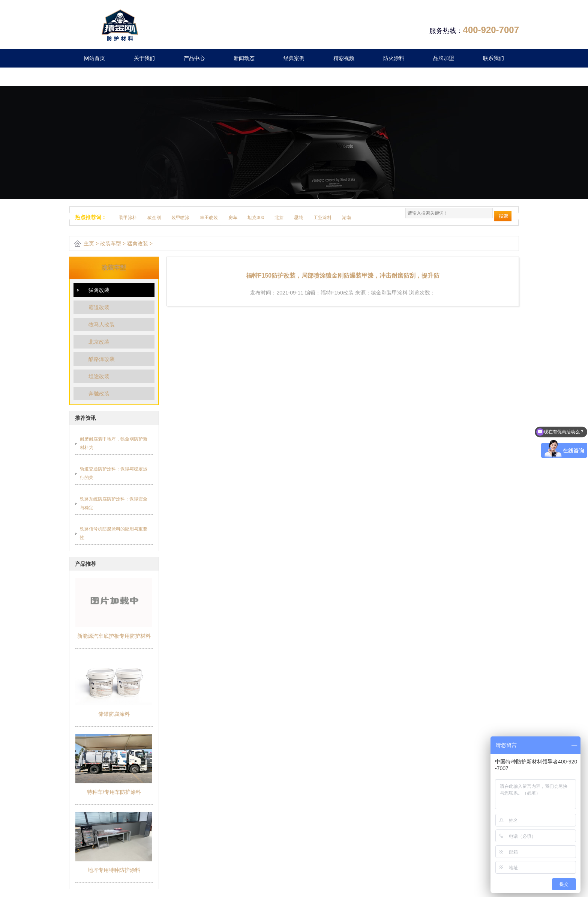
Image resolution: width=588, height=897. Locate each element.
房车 (233, 218)
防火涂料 (394, 58)
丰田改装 (209, 218)
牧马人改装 (102, 325)
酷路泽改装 (102, 359)
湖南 (346, 218)
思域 (298, 218)
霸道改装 (99, 307)
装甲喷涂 (180, 218)
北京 (279, 218)
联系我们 (493, 58)
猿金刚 (154, 218)
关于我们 (144, 58)
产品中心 (194, 58)
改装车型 (111, 243)
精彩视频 (344, 58)
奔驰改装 (99, 394)
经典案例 (294, 58)
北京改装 (99, 342)
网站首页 (94, 58)
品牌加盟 (444, 58)
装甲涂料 (128, 218)
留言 (94, 77)
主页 (89, 243)
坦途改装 (99, 376)
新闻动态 (244, 58)
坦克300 (256, 218)
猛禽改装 (138, 243)
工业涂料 (322, 218)
